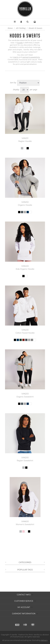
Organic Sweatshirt (25, 397)
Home (10, 28)
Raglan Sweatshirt (25, 461)
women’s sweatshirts (31, 57)
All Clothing (21, 28)
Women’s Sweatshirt (25, 524)
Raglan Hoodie (25, 141)
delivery (44, 640)
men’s (16, 57)
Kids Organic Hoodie (25, 269)
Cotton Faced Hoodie (25, 333)
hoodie (20, 43)
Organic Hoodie (25, 205)
